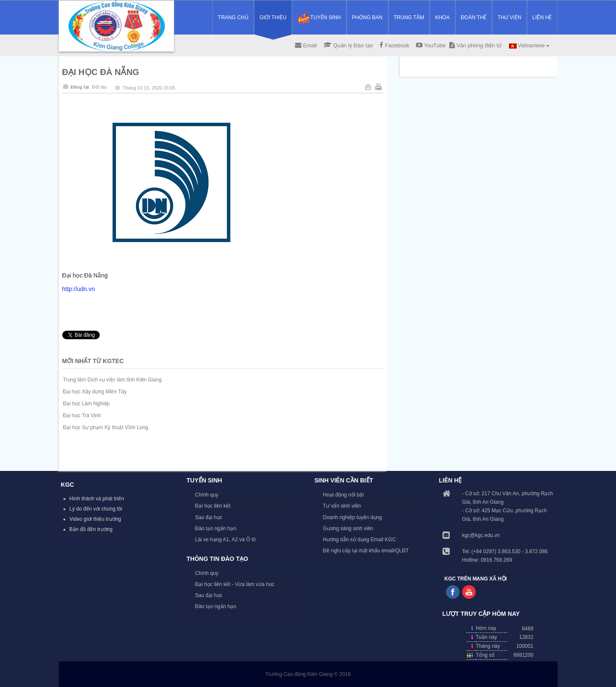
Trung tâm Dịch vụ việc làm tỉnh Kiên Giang (113, 380)
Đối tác (100, 87)
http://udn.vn (79, 289)
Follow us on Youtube (469, 592)
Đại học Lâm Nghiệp (87, 404)
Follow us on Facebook (453, 592)
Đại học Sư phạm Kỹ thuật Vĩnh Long (106, 427)
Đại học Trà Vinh (82, 416)
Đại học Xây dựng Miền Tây (95, 392)
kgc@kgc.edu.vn (481, 535)
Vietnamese (529, 46)
